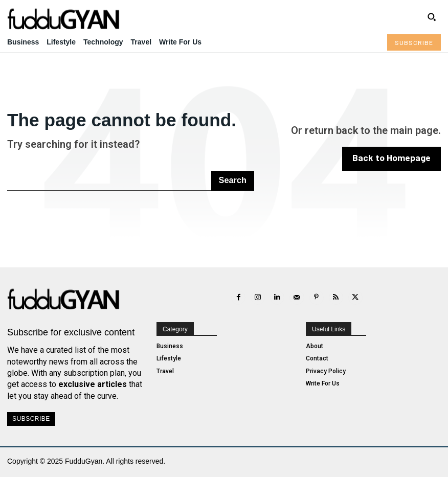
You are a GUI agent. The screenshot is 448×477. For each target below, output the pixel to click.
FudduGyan (84, 461)
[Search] (233, 180)
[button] (432, 17)
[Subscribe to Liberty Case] (414, 42)
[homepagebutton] (395, 159)
